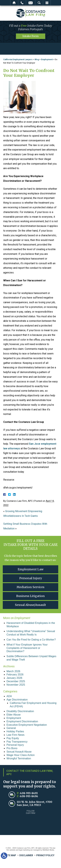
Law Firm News (15, 735)
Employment (47, 60)
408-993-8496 (29, 796)
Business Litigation (30, 596)
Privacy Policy (45, 855)
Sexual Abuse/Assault (30, 605)
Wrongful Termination (19, 758)
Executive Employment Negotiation (27, 725)
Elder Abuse (14, 715)
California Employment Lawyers (18, 60)
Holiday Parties (15, 731)
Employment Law (31, 569)
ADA (9, 696)
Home (14, 3)
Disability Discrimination (20, 711)
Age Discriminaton (17, 700)
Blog (37, 60)
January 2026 (14, 678)
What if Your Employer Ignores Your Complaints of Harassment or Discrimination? (27, 648)
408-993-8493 (29, 793)
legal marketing (24, 850)
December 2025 (16, 681)
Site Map (11, 855)
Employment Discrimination (22, 721)
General (11, 728)
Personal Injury (31, 578)
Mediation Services (30, 587)
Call (22, 3)
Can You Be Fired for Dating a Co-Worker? (31, 640)
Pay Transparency (17, 742)
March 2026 (13, 671)
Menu (47, 3)
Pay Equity (13, 738)
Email (31, 3)
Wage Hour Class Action (21, 755)
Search (39, 3)
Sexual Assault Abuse (19, 752)
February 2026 (15, 675)
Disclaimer (26, 855)
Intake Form (30, 36)
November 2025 (16, 685)
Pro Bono (12, 748)
